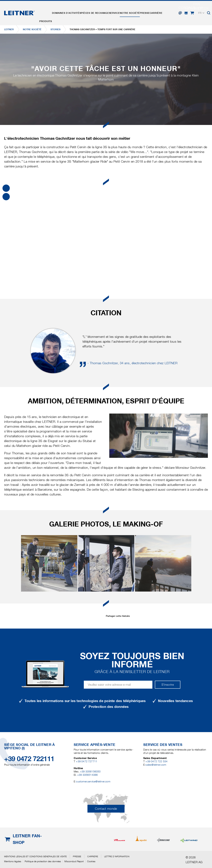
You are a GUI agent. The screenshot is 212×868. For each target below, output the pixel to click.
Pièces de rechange (100, 10)
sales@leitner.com (156, 765)
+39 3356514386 (88, 775)
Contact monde (106, 809)
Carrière (168, 10)
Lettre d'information (117, 856)
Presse (155, 10)
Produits (47, 10)
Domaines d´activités (69, 10)
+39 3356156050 (90, 772)
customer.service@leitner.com (93, 781)
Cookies (91, 861)
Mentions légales (13, 861)
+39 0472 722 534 (156, 761)
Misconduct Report (74, 861)
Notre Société (138, 10)
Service (121, 10)
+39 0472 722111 (29, 759)
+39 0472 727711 (87, 761)
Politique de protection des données (43, 861)
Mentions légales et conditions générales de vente (35, 856)
